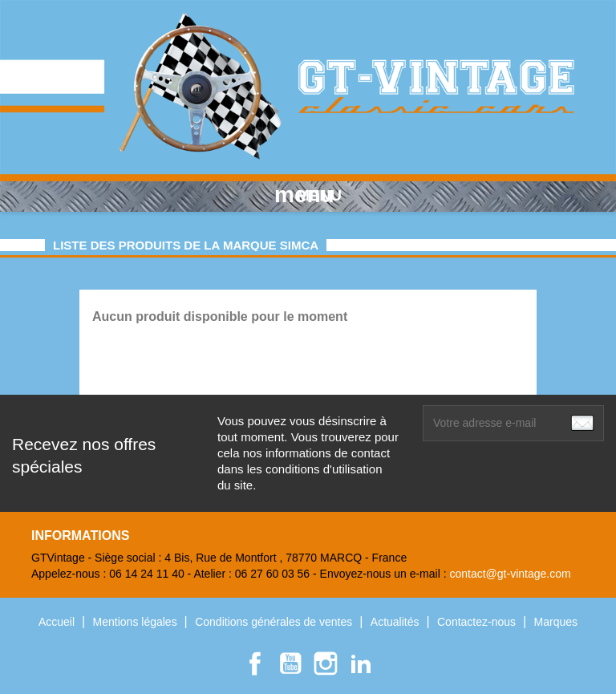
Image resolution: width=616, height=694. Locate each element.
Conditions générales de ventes (275, 622)
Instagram (326, 664)
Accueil (58, 622)
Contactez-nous (478, 622)
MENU (308, 195)
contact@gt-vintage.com (510, 574)
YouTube (290, 664)
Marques (556, 622)
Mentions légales (137, 622)
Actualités (397, 622)
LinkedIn (361, 664)
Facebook (255, 664)
